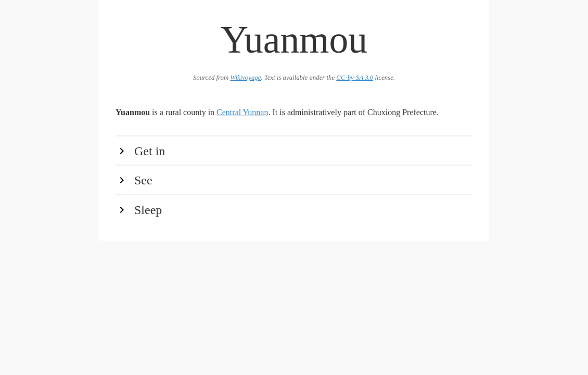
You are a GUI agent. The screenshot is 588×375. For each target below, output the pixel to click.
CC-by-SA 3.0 (355, 78)
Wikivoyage (245, 78)
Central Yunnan (242, 112)
